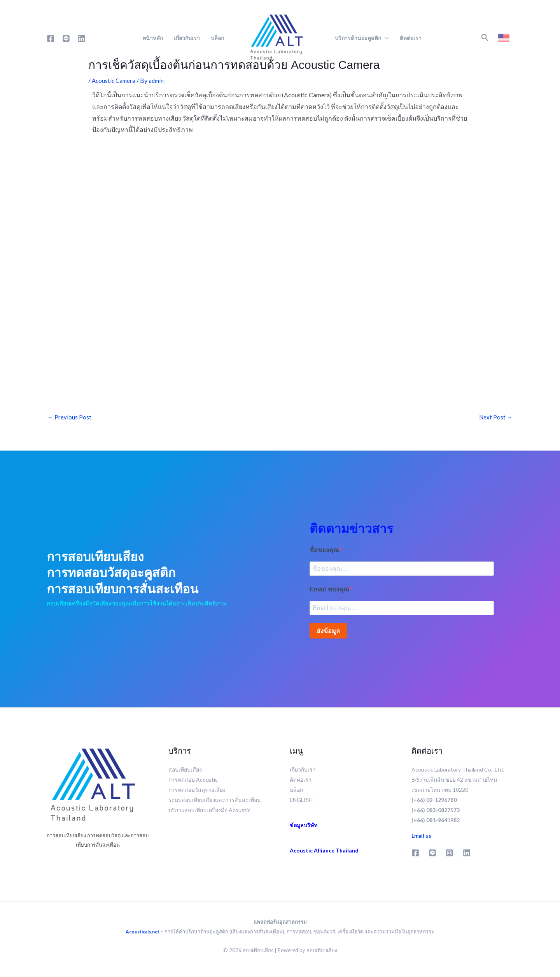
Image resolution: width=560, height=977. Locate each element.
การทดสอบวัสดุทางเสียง (197, 792)
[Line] (66, 39)
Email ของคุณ (329, 591)
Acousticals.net (143, 934)
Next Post (495, 418)
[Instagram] (450, 856)
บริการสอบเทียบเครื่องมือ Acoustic (209, 813)
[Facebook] (51, 39)
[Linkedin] (82, 39)
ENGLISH (301, 802)
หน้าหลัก (153, 38)
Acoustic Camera (115, 80)
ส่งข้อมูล (328, 634)
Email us (422, 838)
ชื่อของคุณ (324, 551)
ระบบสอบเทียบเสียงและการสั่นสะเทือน (215, 802)
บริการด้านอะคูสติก (358, 38)
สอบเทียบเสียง (185, 772)
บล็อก (218, 38)
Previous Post (70, 418)
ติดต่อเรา (411, 38)
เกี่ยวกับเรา (187, 38)
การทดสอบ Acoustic (193, 782)
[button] (485, 38)
